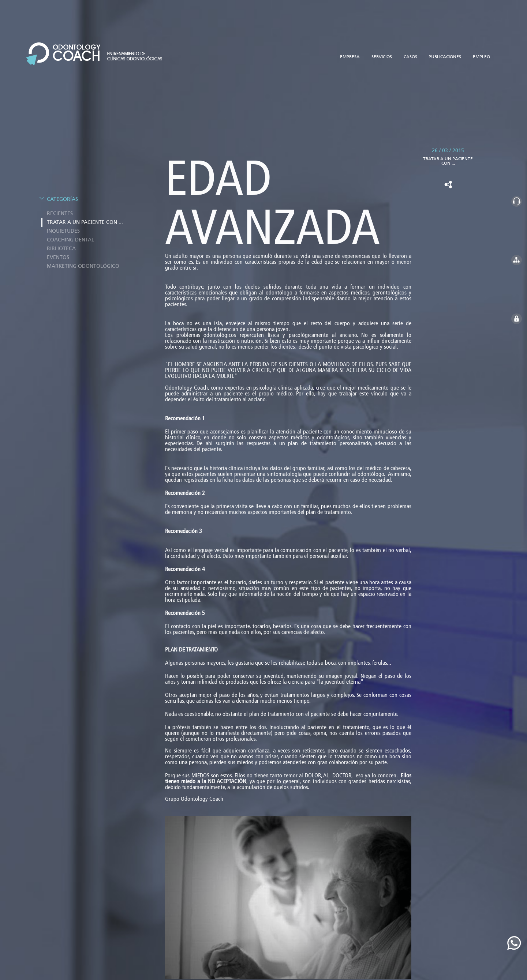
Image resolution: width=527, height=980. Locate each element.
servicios (382, 52)
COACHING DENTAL (70, 236)
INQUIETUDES (63, 227)
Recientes (60, 210)
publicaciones (445, 52)
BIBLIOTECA (61, 245)
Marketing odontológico (83, 262)
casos (410, 52)
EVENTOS (58, 254)
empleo (481, 52)
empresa (350, 52)
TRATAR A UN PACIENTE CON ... (85, 218)
